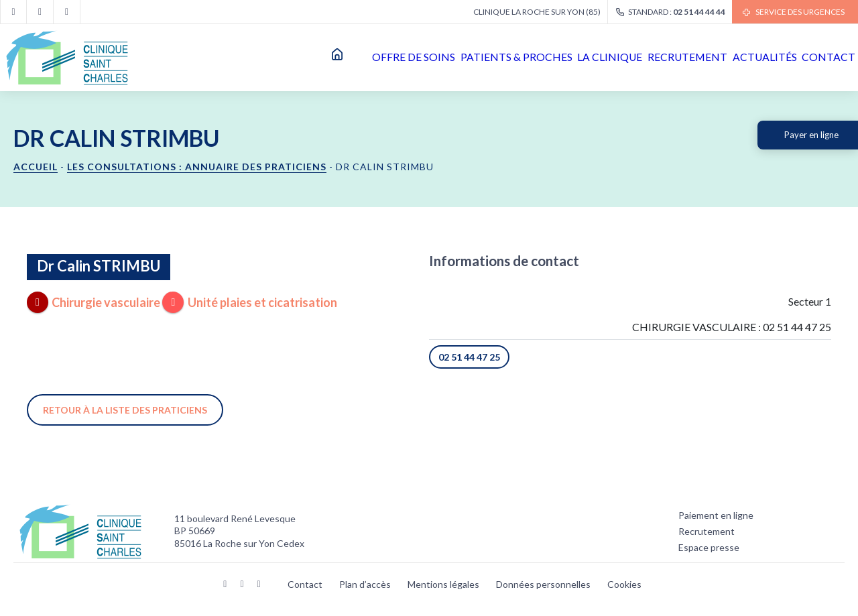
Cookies (624, 584)
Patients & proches (422, 57)
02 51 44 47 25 (469, 357)
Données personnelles (543, 584)
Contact (817, 57)
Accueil (228, 58)
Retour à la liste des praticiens (125, 410)
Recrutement (633, 57)
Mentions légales (443, 584)
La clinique (535, 57)
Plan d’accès (365, 584)
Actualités (731, 57)
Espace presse (709, 547)
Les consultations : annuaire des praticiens (197, 167)
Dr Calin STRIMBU (99, 266)
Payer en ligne (811, 135)
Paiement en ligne (716, 515)
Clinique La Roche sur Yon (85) (537, 12)
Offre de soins (302, 57)
